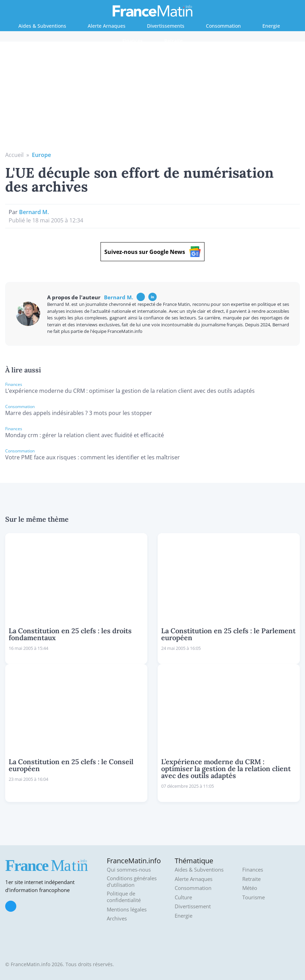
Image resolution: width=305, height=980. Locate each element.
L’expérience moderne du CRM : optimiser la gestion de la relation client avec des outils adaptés (130, 391)
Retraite (173, 41)
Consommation (223, 26)
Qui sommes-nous (129, 870)
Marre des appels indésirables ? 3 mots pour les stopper (79, 413)
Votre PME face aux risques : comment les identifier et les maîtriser (93, 457)
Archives (117, 919)
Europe (41, 155)
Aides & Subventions (42, 26)
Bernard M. (34, 212)
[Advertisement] (153, 99)
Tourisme (254, 897)
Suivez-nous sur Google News (152, 252)
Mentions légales (127, 910)
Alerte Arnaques (107, 26)
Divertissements (166, 26)
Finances (133, 41)
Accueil (14, 155)
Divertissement (193, 906)
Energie (271, 26)
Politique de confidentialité (124, 897)
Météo (250, 888)
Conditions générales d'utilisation (132, 882)
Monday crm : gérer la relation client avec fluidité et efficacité (85, 435)
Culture (183, 897)
